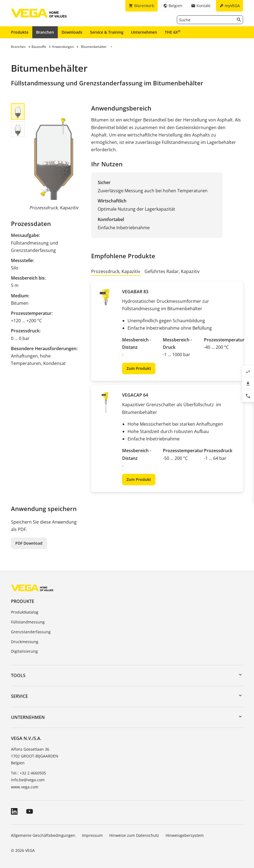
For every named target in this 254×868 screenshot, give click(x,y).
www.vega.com (25, 787)
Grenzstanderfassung (31, 632)
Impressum (92, 835)
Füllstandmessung (28, 622)
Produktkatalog (25, 612)
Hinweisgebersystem (185, 835)
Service (19, 696)
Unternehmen (144, 32)
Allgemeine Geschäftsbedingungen (43, 835)
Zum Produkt (139, 368)
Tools (18, 675)
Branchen (45, 32)
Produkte (20, 32)
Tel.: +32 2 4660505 (28, 773)
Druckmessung (25, 642)
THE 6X (173, 32)
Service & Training (107, 32)
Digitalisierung (24, 651)
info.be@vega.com (28, 780)
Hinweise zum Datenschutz (134, 835)
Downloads (72, 32)
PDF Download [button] (29, 543)
